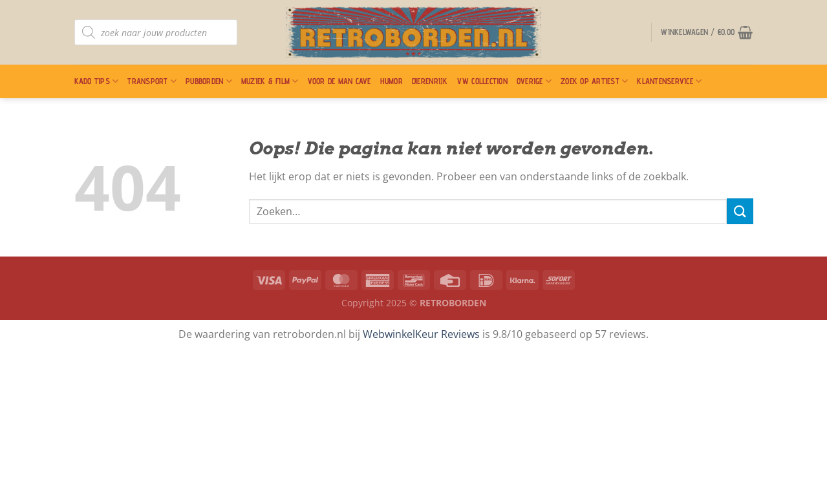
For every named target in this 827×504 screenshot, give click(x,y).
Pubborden (209, 81)
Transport (152, 81)
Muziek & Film (270, 81)
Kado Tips (97, 81)
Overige (534, 81)
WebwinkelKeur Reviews (421, 334)
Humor (392, 81)
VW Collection (482, 81)
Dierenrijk (430, 81)
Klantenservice (669, 81)
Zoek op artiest (594, 81)
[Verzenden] (740, 211)
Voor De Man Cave (339, 81)
